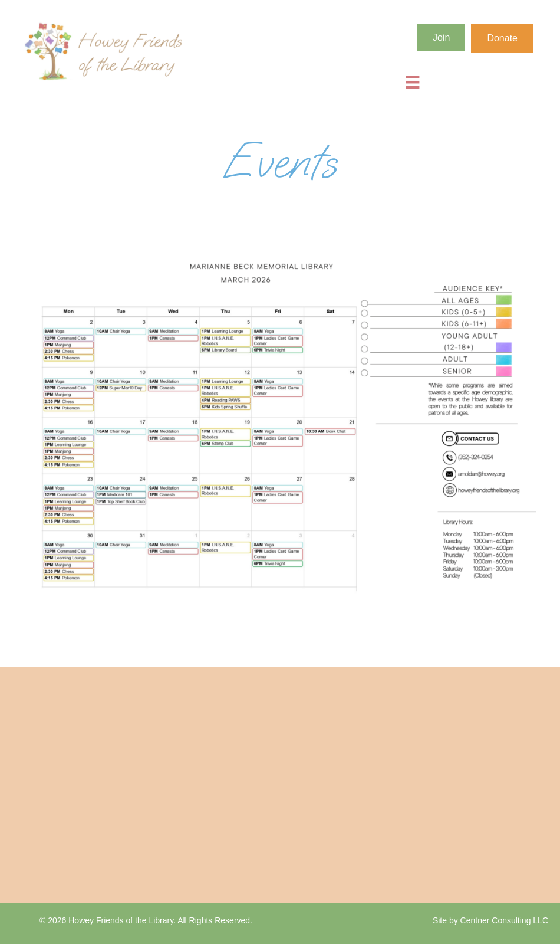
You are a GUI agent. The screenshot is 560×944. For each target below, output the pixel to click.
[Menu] (413, 82)
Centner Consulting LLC (504, 920)
